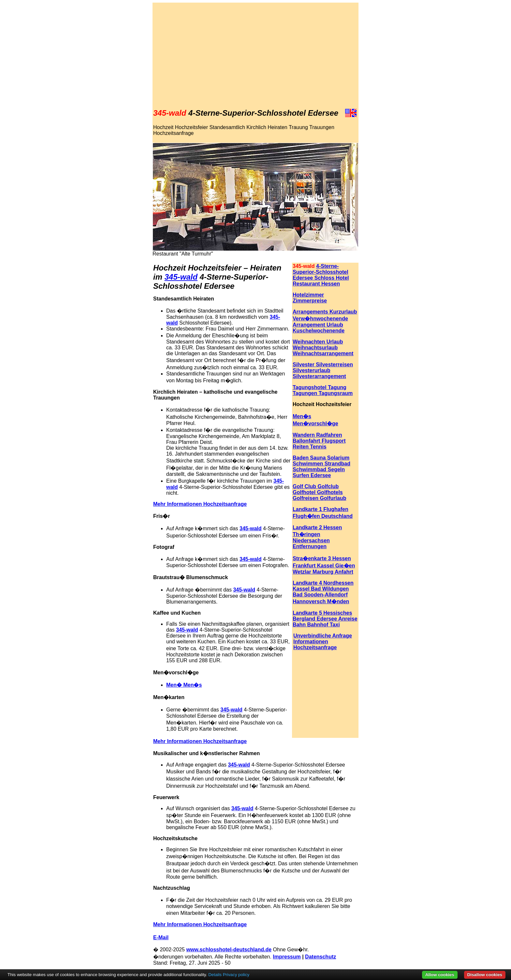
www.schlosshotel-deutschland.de (229, 950)
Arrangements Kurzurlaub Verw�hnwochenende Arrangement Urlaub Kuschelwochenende (325, 321)
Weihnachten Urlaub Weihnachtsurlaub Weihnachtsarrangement (323, 348)
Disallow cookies (485, 975)
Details (215, 975)
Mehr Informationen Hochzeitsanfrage (200, 924)
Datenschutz (321, 957)
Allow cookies (440, 975)
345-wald (181, 277)
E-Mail (161, 937)
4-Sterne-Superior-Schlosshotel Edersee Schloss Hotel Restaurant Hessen (321, 275)
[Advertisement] (255, 56)
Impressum (287, 957)
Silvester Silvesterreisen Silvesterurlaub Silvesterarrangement (323, 370)
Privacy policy (236, 975)
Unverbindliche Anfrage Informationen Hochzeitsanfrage (323, 642)
